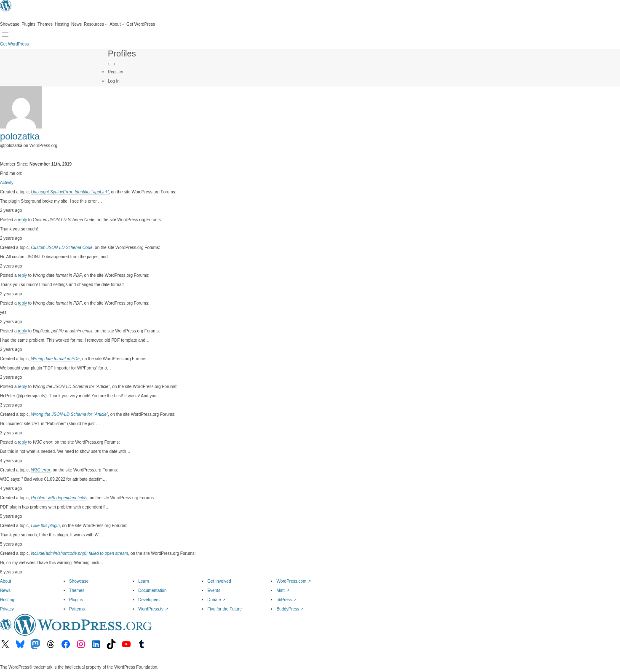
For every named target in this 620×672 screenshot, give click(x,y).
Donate (216, 600)
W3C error (40, 470)
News (5, 590)
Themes (77, 590)
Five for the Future (224, 609)
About (5, 581)
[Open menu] (5, 35)
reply (22, 220)
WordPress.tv (153, 609)
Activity (7, 183)
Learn (144, 581)
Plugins (76, 600)
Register (116, 72)
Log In (114, 81)
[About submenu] (117, 24)
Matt (283, 590)
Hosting (7, 600)
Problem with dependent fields (59, 498)
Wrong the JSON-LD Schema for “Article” (69, 414)
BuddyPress (290, 609)
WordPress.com (294, 581)
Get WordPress (14, 44)
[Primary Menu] (111, 64)
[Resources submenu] (96, 24)
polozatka (20, 136)
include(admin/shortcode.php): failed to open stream (79, 553)
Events (214, 590)
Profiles (122, 54)
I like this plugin (45, 526)
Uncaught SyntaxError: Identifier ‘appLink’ (70, 192)
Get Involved (219, 581)
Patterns (77, 609)
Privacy (7, 609)
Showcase (79, 581)
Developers (149, 600)
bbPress (286, 600)
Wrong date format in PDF (55, 359)
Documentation (152, 590)
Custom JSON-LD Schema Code (61, 248)
